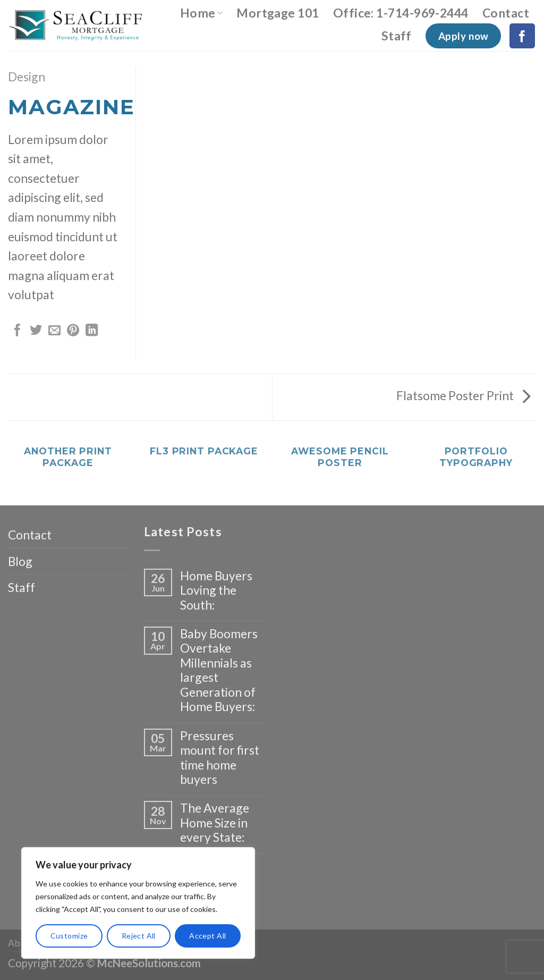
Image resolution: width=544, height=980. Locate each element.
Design (27, 77)
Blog (20, 561)
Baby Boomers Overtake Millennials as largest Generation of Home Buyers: (219, 670)
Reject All (139, 936)
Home (202, 13)
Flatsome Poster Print (464, 395)
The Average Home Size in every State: (215, 823)
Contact (506, 13)
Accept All (207, 936)
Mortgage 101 (278, 13)
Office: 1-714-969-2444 (401, 13)
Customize (69, 936)
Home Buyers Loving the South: (216, 590)
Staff (397, 36)
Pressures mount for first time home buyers (220, 758)
